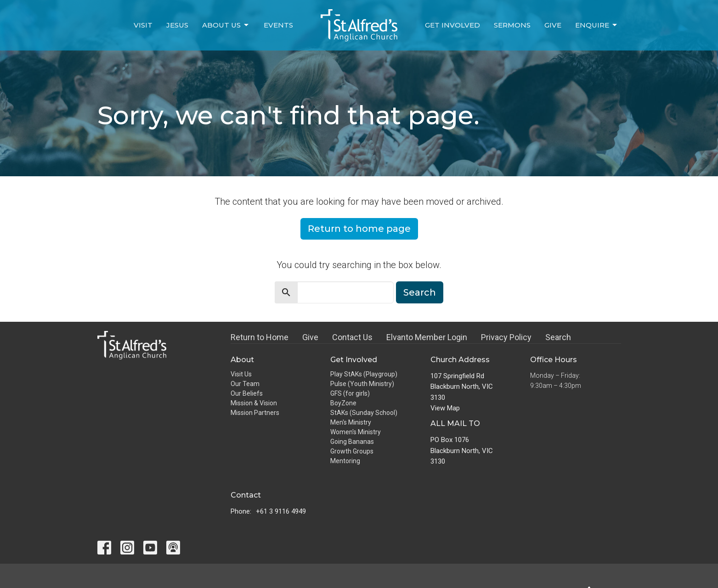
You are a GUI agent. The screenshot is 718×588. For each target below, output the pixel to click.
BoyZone (343, 403)
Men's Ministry (351, 422)
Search (420, 292)
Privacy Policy (506, 337)
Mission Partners (255, 413)
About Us (226, 25)
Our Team (245, 384)
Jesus (177, 25)
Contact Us (352, 337)
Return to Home (260, 337)
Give (553, 25)
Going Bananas (352, 442)
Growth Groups (352, 451)
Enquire (597, 25)
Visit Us (241, 374)
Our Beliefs (247, 393)
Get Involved (452, 25)
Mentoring (345, 461)
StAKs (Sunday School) (364, 413)
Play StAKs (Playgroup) (364, 374)
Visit (143, 25)
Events (278, 25)
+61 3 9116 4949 (281, 511)
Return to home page (359, 229)
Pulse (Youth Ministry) (362, 384)
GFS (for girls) (350, 393)
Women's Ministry (356, 432)
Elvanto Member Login (427, 337)
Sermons (512, 25)
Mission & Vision (254, 403)
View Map (445, 408)
